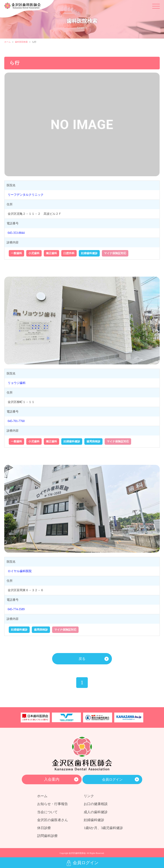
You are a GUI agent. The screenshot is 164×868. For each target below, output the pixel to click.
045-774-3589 (16, 609)
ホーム (7, 42)
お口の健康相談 (96, 804)
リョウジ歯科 (17, 383)
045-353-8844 (16, 233)
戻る (82, 659)
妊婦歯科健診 (94, 820)
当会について (47, 812)
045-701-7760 (16, 421)
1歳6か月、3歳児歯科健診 (103, 828)
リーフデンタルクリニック (26, 195)
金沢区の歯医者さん (53, 820)
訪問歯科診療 (47, 836)
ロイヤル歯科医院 (20, 571)
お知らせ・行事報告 (53, 804)
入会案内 (52, 779)
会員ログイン (112, 779)
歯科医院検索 (21, 42)
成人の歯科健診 (96, 812)
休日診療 (44, 828)
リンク (89, 796)
